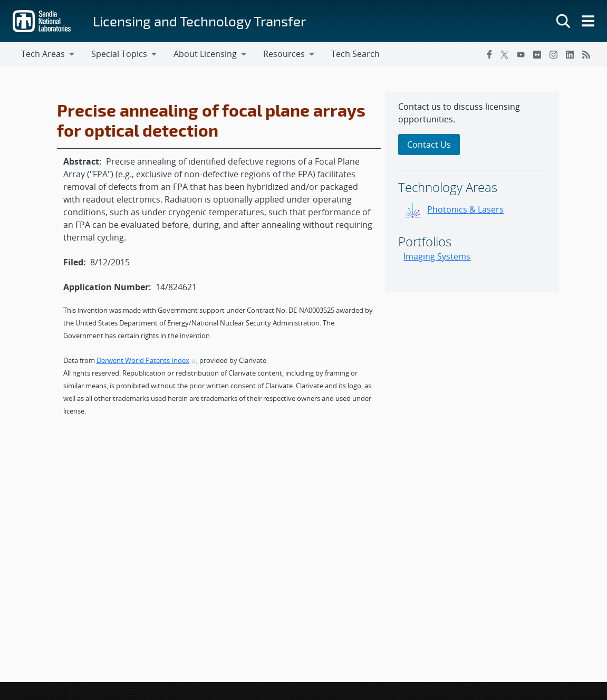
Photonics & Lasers (465, 209)
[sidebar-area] (472, 192)
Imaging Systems (437, 256)
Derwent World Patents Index (147, 360)
